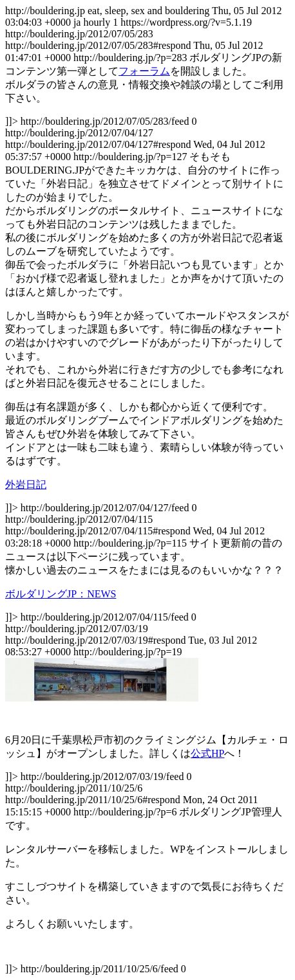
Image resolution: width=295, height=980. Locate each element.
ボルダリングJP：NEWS (61, 594)
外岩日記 (26, 485)
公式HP (207, 753)
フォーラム (144, 71)
